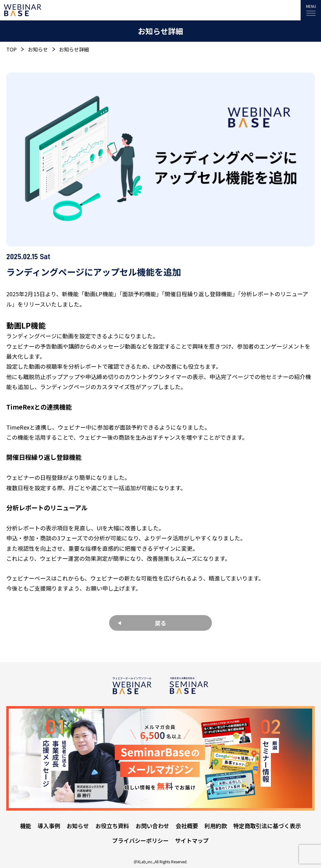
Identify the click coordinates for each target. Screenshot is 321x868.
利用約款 (216, 826)
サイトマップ (192, 840)
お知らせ (78, 826)
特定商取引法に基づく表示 (267, 826)
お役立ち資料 (112, 826)
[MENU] (311, 10)
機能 (26, 826)
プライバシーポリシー (140, 840)
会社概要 (187, 826)
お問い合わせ (152, 826)
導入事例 (49, 826)
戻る (160, 623)
